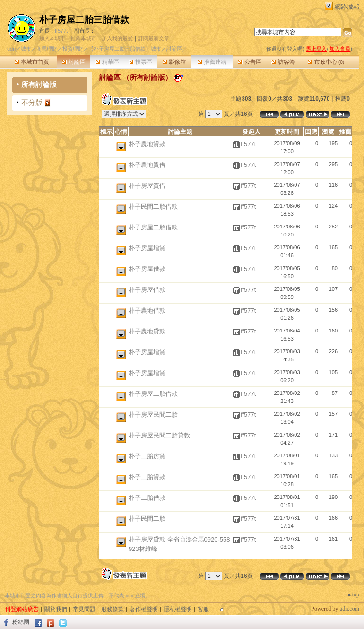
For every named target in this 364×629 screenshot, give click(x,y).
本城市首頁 (32, 62)
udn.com (349, 609)
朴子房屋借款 (147, 269)
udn (11, 49)
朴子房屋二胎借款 (153, 227)
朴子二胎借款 (147, 498)
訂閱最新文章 (154, 38)
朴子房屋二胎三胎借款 (84, 20)
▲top (353, 594)
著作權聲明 (144, 609)
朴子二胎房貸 (147, 456)
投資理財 (73, 49)
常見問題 (84, 609)
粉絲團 (21, 622)
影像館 (174, 62)
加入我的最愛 (117, 38)
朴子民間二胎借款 (153, 206)
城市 (26, 49)
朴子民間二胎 (147, 519)
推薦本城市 (83, 38)
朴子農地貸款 (147, 144)
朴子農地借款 (147, 310)
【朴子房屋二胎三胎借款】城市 (125, 49)
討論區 (74, 62)
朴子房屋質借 (147, 186)
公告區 (249, 62)
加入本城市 (52, 38)
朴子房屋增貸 (147, 248)
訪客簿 (283, 62)
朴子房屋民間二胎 (153, 415)
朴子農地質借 (147, 165)
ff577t (61, 31)
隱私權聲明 (178, 609)
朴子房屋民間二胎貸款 (159, 435)
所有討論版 (39, 84)
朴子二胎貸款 (147, 477)
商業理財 (47, 49)
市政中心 (326, 62)
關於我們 (56, 609)
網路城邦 (347, 7)
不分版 (32, 102)
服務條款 (113, 609)
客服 (203, 609)
